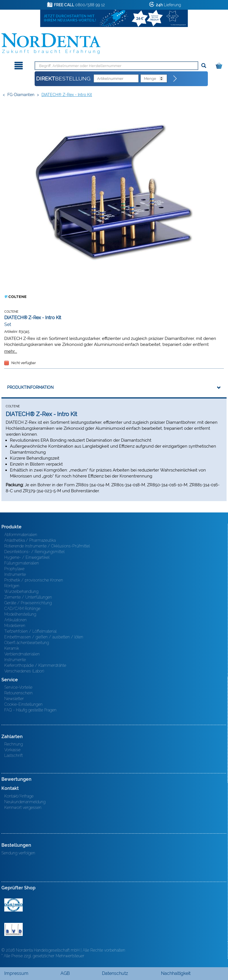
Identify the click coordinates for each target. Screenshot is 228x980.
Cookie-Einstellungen (23, 704)
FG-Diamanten (21, 95)
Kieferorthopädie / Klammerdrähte (35, 665)
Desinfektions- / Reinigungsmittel (34, 552)
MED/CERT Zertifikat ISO (13, 905)
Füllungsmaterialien (22, 563)
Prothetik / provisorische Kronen (34, 580)
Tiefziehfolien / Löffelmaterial (30, 631)
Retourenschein (18, 693)
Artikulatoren (15, 620)
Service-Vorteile (18, 687)
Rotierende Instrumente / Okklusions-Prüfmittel (47, 546)
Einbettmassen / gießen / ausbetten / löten (44, 637)
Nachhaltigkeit (176, 973)
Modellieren (15, 626)
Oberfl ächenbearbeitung (27, 643)
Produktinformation (30, 387)
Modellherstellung (20, 614)
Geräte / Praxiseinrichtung (28, 603)
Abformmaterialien (21, 535)
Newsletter (14, 699)
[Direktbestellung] (175, 79)
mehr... (11, 351)
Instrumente (15, 574)
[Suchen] (204, 66)
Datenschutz (115, 973)
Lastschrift (13, 755)
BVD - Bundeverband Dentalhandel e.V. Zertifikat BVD (13, 929)
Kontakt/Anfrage (19, 796)
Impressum (16, 973)
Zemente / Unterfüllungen (28, 597)
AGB (65, 973)
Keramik (12, 648)
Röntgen (12, 586)
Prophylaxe (14, 569)
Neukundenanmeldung (25, 802)
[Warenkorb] (220, 65)
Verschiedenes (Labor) (24, 671)
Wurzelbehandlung (21, 591)
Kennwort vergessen (23, 807)
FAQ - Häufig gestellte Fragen (30, 710)
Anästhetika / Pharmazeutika (30, 540)
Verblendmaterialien (22, 654)
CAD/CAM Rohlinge (22, 609)
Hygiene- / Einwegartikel (27, 557)
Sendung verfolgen (18, 853)
